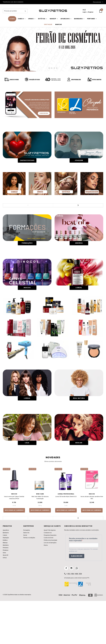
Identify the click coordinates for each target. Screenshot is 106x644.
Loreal (27, 434)
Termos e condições (29, 579)
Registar (91, 12)
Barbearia (6, 574)
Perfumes (6, 589)
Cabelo (5, 577)
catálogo (53, 50)
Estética (5, 582)
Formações (27, 572)
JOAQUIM (79, 160)
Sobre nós (26, 574)
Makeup (5, 584)
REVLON (79, 484)
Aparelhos (6, 572)
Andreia (79, 249)
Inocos (27, 299)
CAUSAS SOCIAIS (27, 160)
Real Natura (79, 434)
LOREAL (79, 299)
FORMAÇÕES (27, 249)
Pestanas (6, 592)
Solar (4, 594)
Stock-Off (5, 597)
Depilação (6, 579)
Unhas (5, 599)
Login (84, 12)
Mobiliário (6, 587)
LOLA (27, 484)
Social (25, 577)
